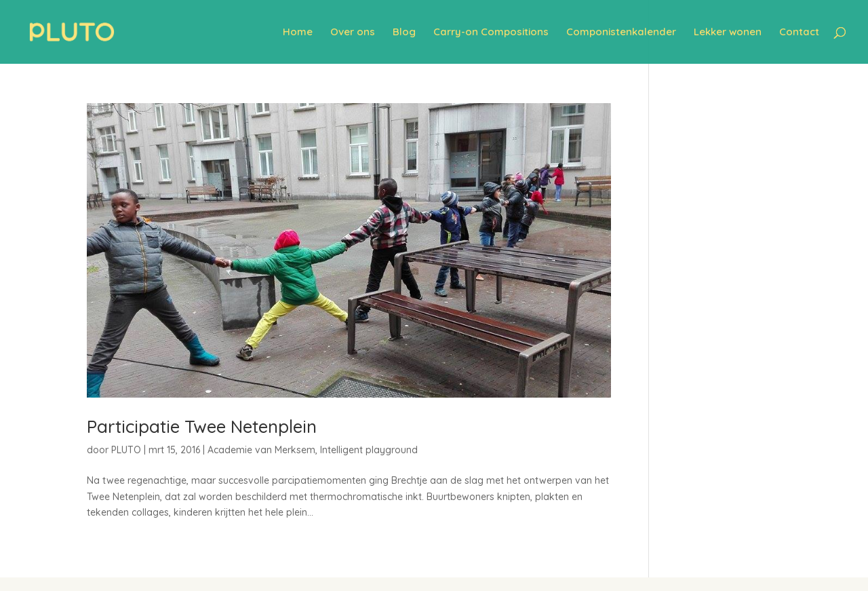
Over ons (353, 33)
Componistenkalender (621, 33)
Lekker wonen (728, 33)
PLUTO (126, 450)
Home (298, 33)
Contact (799, 33)
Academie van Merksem (261, 450)
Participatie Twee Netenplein (202, 426)
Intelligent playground (369, 450)
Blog (404, 33)
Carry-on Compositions (491, 33)
